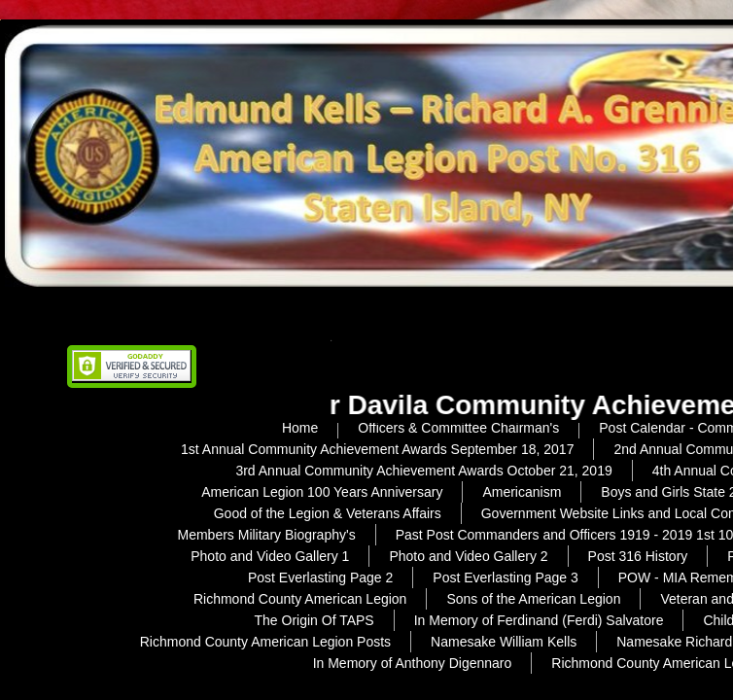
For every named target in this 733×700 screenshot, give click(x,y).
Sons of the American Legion (533, 599)
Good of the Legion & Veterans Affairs (328, 513)
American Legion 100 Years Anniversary (322, 492)
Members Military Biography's (266, 535)
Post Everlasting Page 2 (320, 577)
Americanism (522, 492)
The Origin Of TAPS (314, 620)
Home (300, 428)
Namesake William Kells (504, 642)
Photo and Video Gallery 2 (468, 556)
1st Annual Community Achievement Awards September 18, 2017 (377, 449)
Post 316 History (638, 556)
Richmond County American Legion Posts (265, 642)
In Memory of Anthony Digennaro (413, 663)
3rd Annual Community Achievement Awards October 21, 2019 (423, 471)
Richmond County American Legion (300, 599)
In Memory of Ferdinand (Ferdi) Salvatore (539, 620)
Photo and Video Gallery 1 (270, 556)
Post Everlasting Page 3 (505, 577)
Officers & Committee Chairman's (458, 428)
